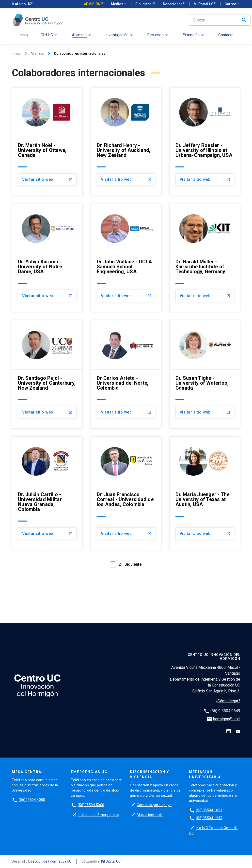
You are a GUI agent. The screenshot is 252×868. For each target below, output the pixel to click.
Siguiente (133, 564)
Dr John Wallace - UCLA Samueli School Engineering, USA (124, 267)
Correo (232, 4)
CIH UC (47, 35)
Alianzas (79, 35)
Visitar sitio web (38, 179)
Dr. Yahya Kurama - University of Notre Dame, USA (40, 267)
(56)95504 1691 (209, 810)
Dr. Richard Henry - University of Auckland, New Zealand (124, 150)
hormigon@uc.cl (227, 719)
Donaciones (173, 4)
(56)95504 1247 (209, 818)
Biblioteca (144, 4)
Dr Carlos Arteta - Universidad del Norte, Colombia (123, 383)
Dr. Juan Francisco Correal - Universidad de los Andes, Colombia (125, 499)
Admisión (92, 4)
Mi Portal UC (204, 4)
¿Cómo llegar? (228, 701)
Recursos (155, 35)
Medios (119, 4)
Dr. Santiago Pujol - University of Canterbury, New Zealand (47, 383)
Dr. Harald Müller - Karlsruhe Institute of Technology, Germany (200, 267)
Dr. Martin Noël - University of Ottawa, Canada (42, 150)
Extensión (191, 35)
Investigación (117, 35)
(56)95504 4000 (32, 800)
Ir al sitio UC (21, 4)
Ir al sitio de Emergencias (99, 815)
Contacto (226, 35)
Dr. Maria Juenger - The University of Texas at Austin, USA (203, 499)
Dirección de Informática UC (50, 861)
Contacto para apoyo (154, 805)
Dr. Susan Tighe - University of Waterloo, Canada (202, 383)
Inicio (23, 35)
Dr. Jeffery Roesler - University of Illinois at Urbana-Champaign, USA (204, 150)
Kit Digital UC (111, 861)
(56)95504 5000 (91, 805)
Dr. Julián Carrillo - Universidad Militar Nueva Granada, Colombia (40, 502)
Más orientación (150, 815)
